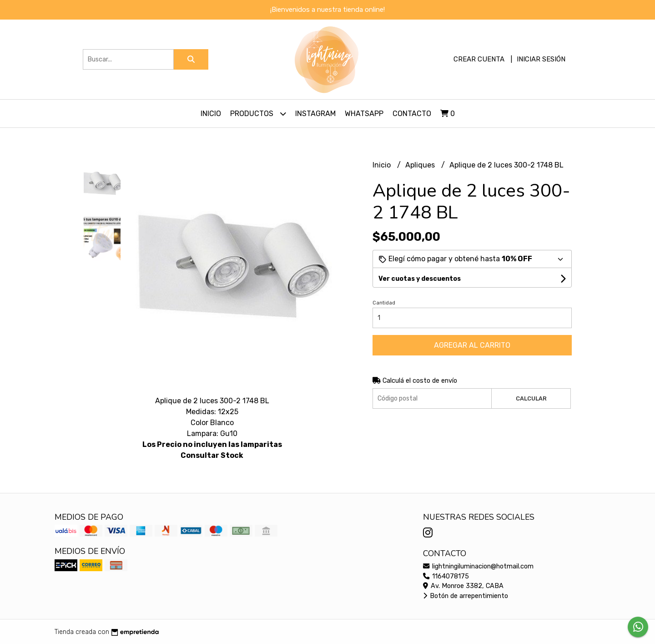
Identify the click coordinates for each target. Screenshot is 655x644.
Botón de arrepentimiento (466, 596)
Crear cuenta (479, 59)
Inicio (211, 114)
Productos (258, 114)
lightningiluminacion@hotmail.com (478, 566)
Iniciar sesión (541, 59)
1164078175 (446, 576)
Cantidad (384, 303)
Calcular (531, 398)
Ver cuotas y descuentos (420, 279)
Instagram (315, 114)
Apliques (421, 165)
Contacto (412, 114)
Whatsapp (364, 114)
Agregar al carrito (472, 345)
